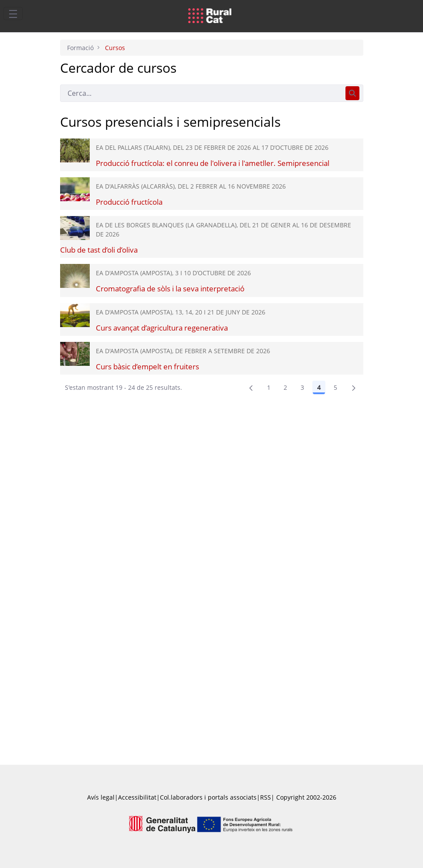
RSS (266, 797)
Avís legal (101, 797)
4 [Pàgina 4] (319, 387)
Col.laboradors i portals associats (208, 797)
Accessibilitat (137, 797)
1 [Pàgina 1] (269, 387)
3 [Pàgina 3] (302, 387)
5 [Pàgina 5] (335, 387)
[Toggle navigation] (13, 14)
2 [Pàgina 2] (285, 387)
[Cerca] (201, 93)
